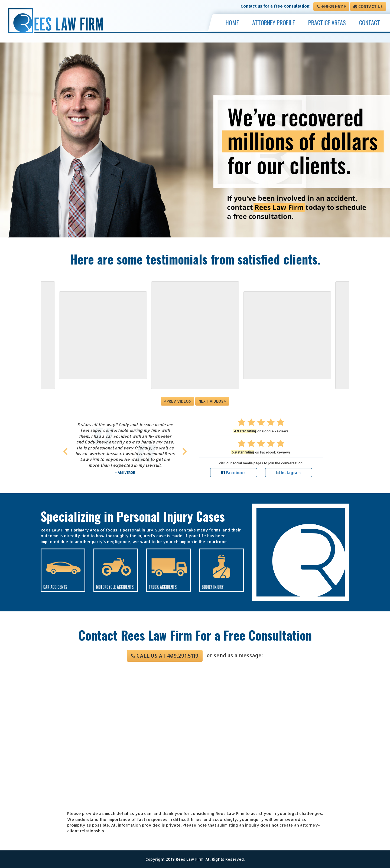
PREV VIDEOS (178, 401)
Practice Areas (327, 22)
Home (232, 22)
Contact (370, 22)
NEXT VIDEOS (212, 401)
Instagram (288, 473)
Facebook (233, 473)
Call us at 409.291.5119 (165, 656)
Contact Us (368, 6)
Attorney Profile (274, 22)
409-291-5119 (331, 6)
